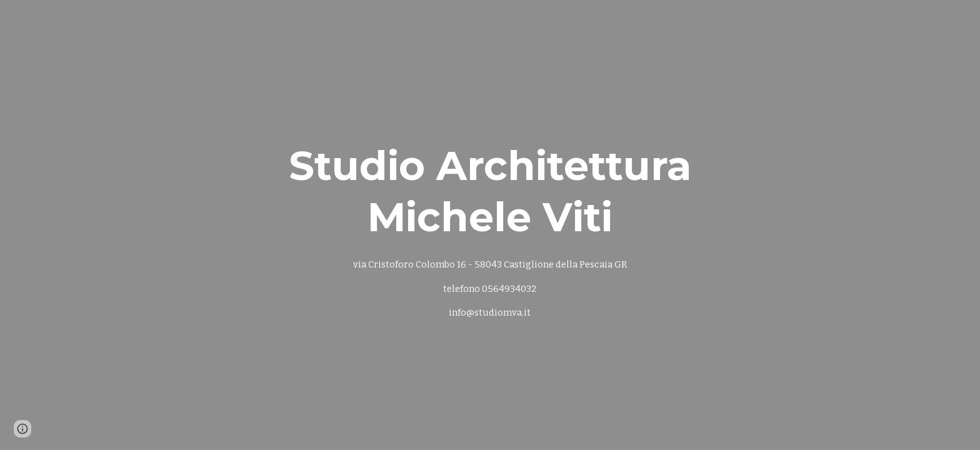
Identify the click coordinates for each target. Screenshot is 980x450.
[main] (490, 225)
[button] (22, 429)
